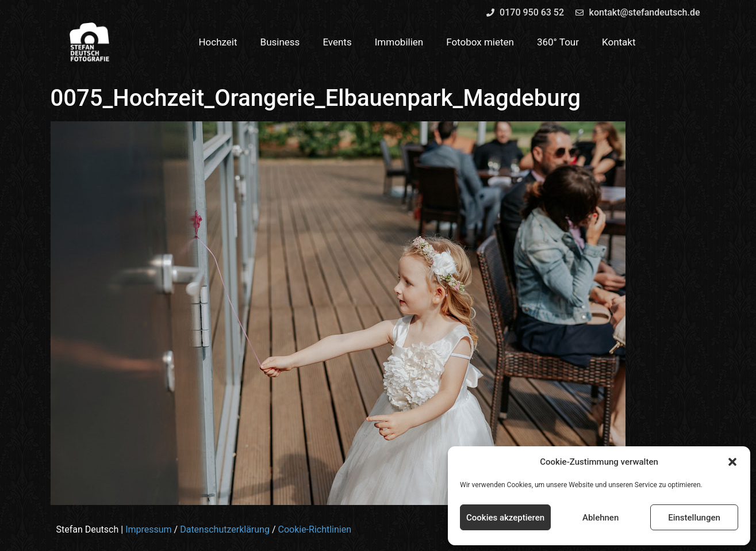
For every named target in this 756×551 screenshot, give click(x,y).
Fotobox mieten (480, 42)
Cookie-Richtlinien (314, 529)
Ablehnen (600, 518)
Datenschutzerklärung (225, 529)
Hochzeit (218, 42)
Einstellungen (694, 518)
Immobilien (399, 42)
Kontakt (619, 42)
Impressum (149, 529)
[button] (732, 462)
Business (280, 42)
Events (337, 42)
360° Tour (558, 42)
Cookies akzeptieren (505, 518)
